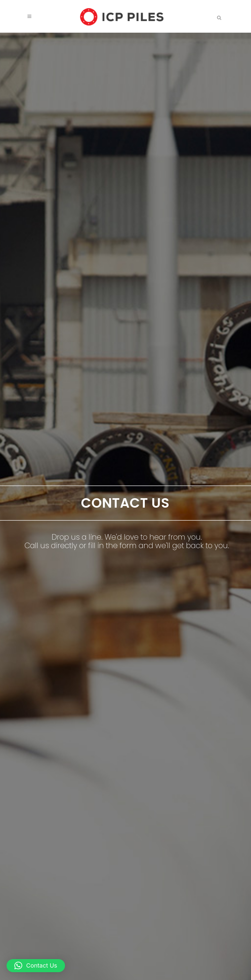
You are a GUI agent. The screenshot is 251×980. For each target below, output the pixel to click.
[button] (36, 966)
